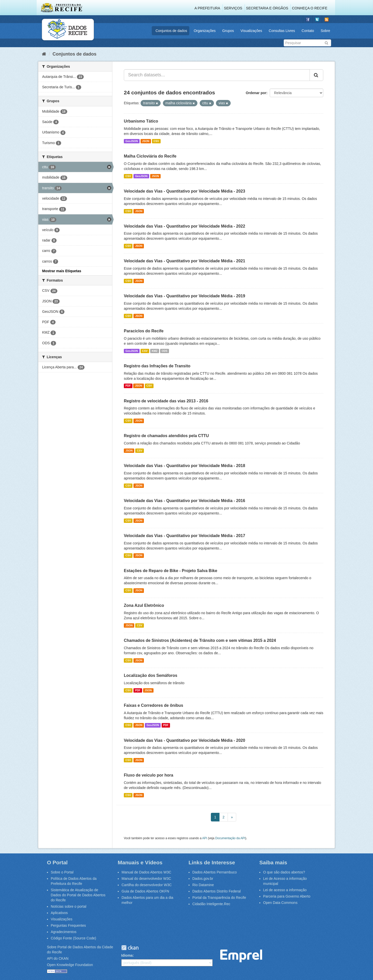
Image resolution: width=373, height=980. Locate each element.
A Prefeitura (207, 8)
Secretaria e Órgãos (267, 8)
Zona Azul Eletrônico (144, 605)
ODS (165, 351)
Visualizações (251, 31)
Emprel (241, 956)
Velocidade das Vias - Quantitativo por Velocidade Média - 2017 (184, 536)
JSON (146, 141)
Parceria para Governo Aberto (287, 896)
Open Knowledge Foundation (70, 965)
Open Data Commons (280, 903)
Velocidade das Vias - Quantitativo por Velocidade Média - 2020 (184, 740)
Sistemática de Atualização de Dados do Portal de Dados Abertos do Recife (78, 895)
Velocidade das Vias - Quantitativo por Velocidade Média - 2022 (184, 226)
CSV (156, 141)
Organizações (205, 31)
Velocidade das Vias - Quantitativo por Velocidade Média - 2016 (184, 501)
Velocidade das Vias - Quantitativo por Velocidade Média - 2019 (184, 296)
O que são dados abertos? (284, 872)
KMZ (155, 351)
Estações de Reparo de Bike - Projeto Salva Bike (171, 571)
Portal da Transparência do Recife (219, 898)
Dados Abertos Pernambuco (215, 872)
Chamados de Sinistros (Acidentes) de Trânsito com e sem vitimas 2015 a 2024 (200, 640)
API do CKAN (58, 958)
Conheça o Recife (310, 8)
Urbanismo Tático (141, 121)
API (205, 838)
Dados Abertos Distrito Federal (217, 891)
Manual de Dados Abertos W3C (146, 872)
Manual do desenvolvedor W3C (146, 879)
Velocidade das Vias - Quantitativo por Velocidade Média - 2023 (184, 191)
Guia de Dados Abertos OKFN (145, 891)
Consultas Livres (282, 31)
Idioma (127, 955)
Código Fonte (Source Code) (73, 938)
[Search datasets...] (217, 75)
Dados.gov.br (203, 879)
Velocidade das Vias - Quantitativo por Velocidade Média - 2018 (184, 466)
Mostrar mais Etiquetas (62, 271)
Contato (308, 31)
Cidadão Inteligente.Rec (211, 904)
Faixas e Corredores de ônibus (154, 705)
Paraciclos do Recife (144, 331)
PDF (128, 386)
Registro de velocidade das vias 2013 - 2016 (166, 401)
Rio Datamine (203, 885)
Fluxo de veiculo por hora (149, 775)
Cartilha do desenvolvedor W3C (147, 885)
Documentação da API (230, 838)
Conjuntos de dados (171, 31)
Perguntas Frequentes (68, 925)
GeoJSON (132, 141)
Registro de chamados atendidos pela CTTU (166, 436)
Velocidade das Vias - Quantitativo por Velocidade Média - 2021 (184, 261)
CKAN (130, 948)
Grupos (228, 31)
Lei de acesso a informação (285, 890)
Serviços (233, 8)
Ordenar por (256, 93)
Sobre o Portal (62, 872)
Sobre (325, 31)
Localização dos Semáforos (151, 675)
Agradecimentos (64, 932)
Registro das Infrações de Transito (157, 366)
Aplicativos (59, 913)
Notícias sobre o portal (69, 906)
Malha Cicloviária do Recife (150, 156)
